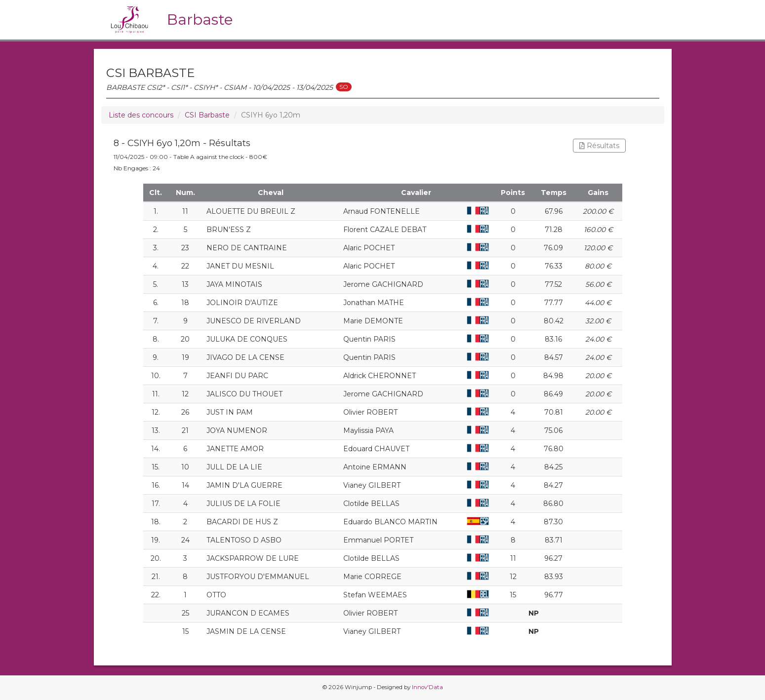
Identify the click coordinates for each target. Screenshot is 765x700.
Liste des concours (141, 115)
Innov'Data (427, 687)
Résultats (599, 146)
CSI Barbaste (207, 115)
